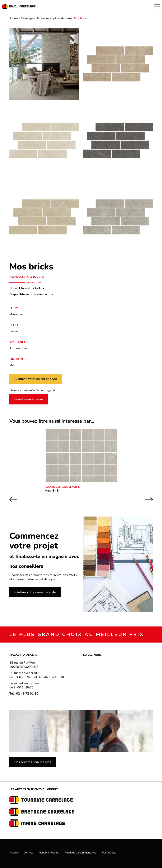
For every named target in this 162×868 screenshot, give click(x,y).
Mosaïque (16, 314)
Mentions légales (49, 853)
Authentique (18, 348)
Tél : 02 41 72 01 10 (24, 694)
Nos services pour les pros (33, 762)
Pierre (14, 331)
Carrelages (28, 18)
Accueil (14, 18)
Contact (28, 853)
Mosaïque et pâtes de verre (54, 18)
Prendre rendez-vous (29, 399)
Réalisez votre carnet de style (35, 592)
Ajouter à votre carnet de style (36, 379)
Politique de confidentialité (80, 853)
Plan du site (109, 853)
